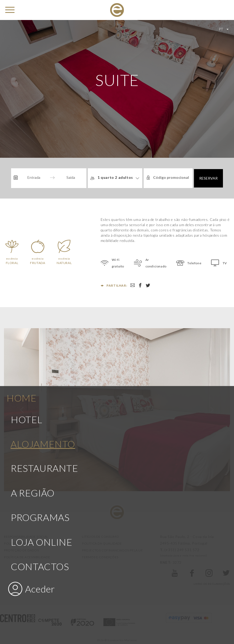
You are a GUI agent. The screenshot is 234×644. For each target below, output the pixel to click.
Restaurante (45, 411)
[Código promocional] (172, 178)
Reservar (208, 178)
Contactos (40, 509)
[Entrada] (34, 178)
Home (21, 341)
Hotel (27, 362)
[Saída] (71, 178)
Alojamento (43, 387)
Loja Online (42, 485)
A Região (33, 435)
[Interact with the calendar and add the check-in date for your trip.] (16, 178)
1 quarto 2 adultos (115, 177)
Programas (40, 460)
